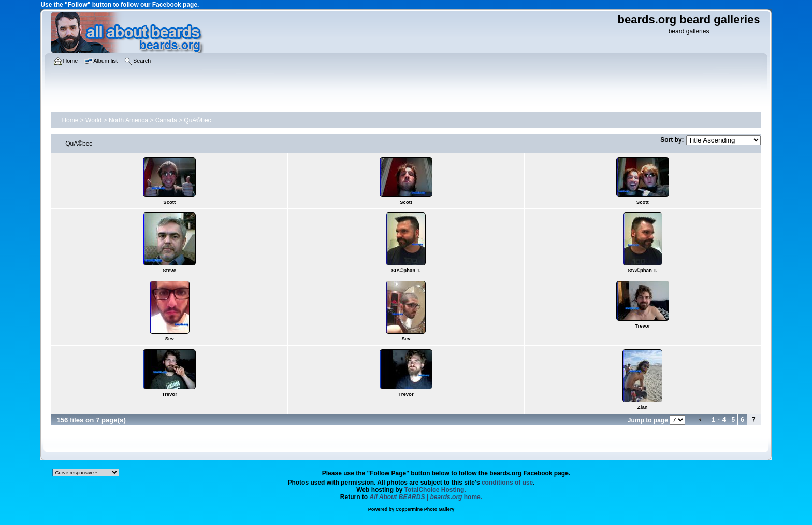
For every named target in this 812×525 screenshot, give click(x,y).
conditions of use (507, 483)
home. (426, 497)
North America (128, 120)
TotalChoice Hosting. (435, 490)
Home (70, 120)
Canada (166, 120)
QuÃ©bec (197, 120)
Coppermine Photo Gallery (425, 509)
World (93, 120)
